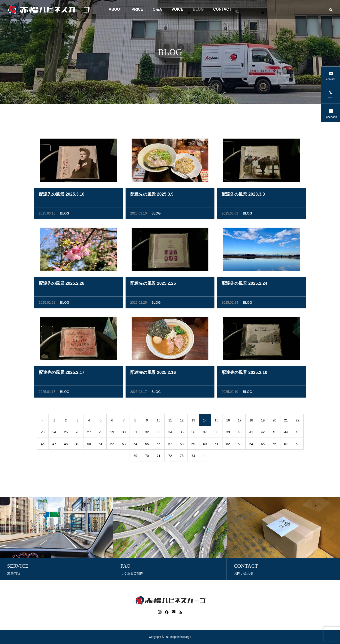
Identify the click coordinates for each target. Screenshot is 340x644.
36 (193, 433)
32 (147, 433)
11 (170, 421)
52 (112, 445)
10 (159, 421)
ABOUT (116, 9)
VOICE (177, 9)
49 (78, 445)
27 (89, 433)
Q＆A (157, 9)
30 (124, 433)
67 (286, 445)
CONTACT (222, 9)
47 (54, 445)
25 (66, 433)
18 (251, 421)
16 (228, 421)
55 (147, 445)
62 (228, 445)
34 (170, 433)
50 (89, 445)
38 (217, 433)
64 (251, 445)
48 (66, 445)
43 (275, 433)
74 (193, 457)
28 (101, 433)
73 (182, 457)
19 (263, 421)
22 (298, 421)
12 (182, 421)
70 (147, 457)
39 (228, 433)
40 (240, 433)
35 (182, 433)
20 (275, 421)
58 (182, 445)
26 (78, 433)
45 (298, 433)
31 (135, 433)
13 (193, 421)
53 (124, 445)
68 (298, 445)
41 (251, 433)
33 (159, 433)
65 (263, 445)
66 (275, 445)
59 (193, 445)
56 (159, 445)
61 (217, 445)
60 (205, 445)
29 (112, 433)
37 (205, 433)
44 (286, 433)
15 (217, 421)
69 (135, 457)
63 (240, 445)
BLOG (198, 9)
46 (43, 445)
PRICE (137, 9)
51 (101, 445)
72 (170, 457)
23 (43, 433)
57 (170, 445)
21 (286, 421)
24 (54, 433)
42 (263, 433)
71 (159, 457)
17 (240, 421)
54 (135, 445)
